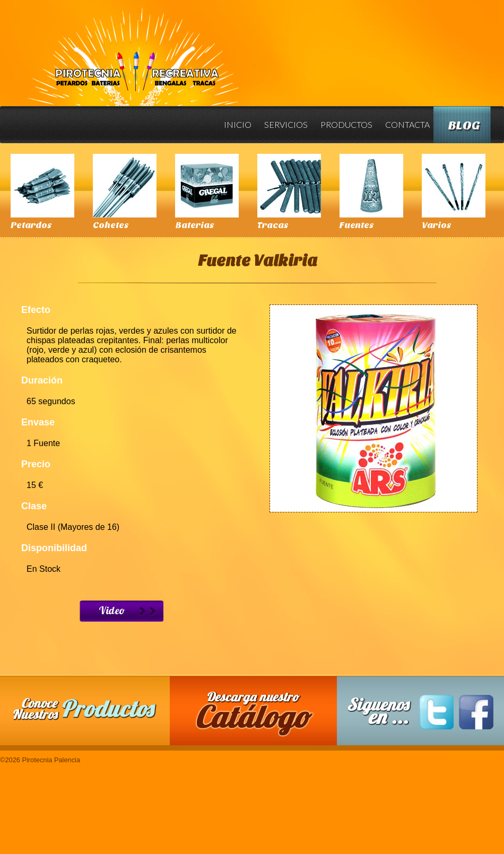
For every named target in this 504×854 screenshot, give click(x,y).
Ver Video (121, 611)
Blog (464, 125)
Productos (346, 124)
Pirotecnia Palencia (132, 49)
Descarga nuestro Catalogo (259, 716)
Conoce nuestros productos (85, 709)
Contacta (407, 124)
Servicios (286, 124)
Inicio (238, 124)
